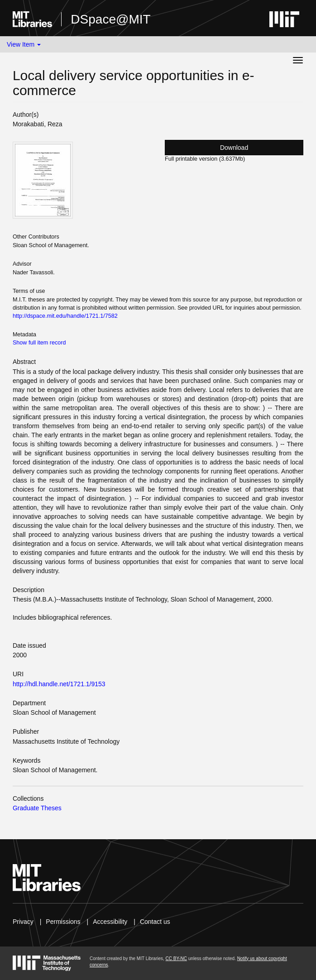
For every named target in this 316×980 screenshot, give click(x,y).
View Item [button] (24, 44)
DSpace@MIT (110, 19)
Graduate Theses (37, 808)
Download (234, 148)
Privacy (23, 922)
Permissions (63, 922)
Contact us (155, 922)
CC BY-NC (176, 958)
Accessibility (110, 922)
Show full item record (39, 343)
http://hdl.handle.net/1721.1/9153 (59, 684)
